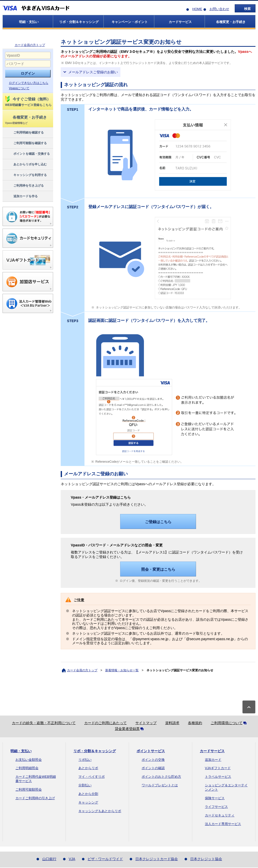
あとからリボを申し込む (26, 165)
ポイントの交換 (153, 760)
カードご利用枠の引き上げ (35, 798)
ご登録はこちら (158, 522)
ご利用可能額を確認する (26, 143)
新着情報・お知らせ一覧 (122, 670)
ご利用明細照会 (27, 768)
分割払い (85, 785)
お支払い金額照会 (29, 760)
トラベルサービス (218, 777)
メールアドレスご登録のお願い (93, 72)
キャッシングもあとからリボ (100, 811)
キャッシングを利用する (26, 175)
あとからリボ (88, 768)
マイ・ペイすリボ (92, 777)
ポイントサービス (151, 751)
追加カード (213, 760)
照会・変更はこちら (158, 569)
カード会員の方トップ (30, 45)
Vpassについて (19, 88)
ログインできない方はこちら (29, 83)
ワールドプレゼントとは (160, 785)
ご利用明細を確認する (24, 133)
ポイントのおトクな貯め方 (161, 777)
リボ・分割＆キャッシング (95, 751)
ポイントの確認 (153, 768)
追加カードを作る (21, 196)
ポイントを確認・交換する (27, 154)
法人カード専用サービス (223, 824)
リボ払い (85, 760)
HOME (197, 9)
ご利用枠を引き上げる (24, 186)
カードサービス (212, 751)
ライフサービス (216, 807)
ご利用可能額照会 (29, 789)
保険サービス (215, 798)
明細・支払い (21, 751)
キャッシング (88, 802)
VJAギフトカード (218, 768)
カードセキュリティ (220, 815)
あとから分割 (88, 794)
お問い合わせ (219, 9)
